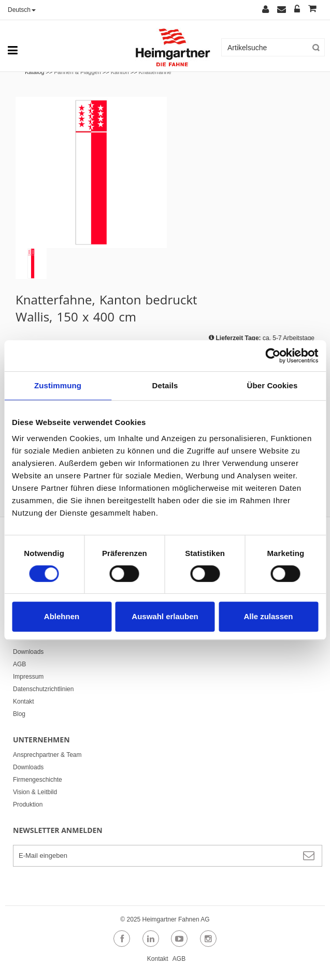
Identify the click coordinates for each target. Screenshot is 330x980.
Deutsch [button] (22, 10)
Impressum (28, 677)
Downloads (28, 652)
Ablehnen (62, 616)
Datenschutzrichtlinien (43, 689)
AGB (19, 664)
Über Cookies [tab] (272, 385)
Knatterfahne (155, 72)
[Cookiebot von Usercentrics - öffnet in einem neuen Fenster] (273, 356)
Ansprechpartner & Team (47, 755)
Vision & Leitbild (35, 792)
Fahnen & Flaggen (77, 72)
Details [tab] (165, 385)
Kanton (120, 72)
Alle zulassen (268, 616)
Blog (19, 714)
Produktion (28, 805)
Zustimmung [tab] (58, 385)
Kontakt (24, 701)
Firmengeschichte (38, 780)
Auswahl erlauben (165, 616)
